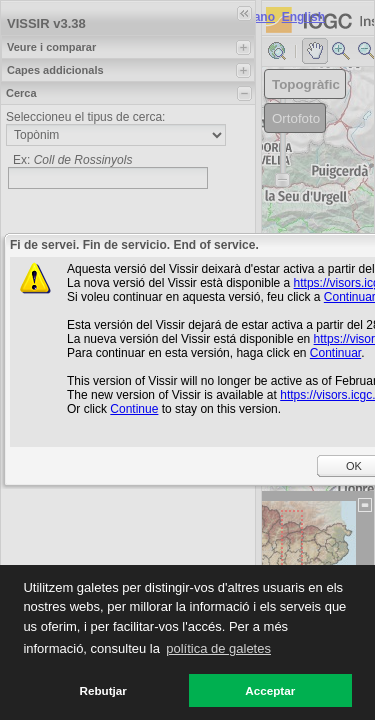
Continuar (335, 353)
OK (354, 466)
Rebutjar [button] (103, 690)
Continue (134, 409)
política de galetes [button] (218, 648)
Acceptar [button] (270, 690)
